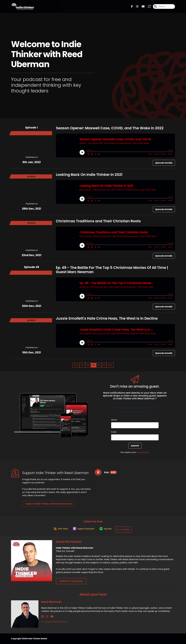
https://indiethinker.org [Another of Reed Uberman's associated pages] (54, 622)
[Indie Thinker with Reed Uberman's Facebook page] (132, 7)
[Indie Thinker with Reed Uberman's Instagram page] (136, 7)
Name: (114, 420)
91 (104, 365)
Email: (114, 432)
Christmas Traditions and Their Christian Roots (98, 221)
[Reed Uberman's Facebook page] (42, 617)
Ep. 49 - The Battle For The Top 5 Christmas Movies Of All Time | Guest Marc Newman (112, 270)
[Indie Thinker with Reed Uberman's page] (148, 7)
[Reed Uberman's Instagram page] (45, 617)
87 (82, 365)
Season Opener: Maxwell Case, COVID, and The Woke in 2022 (110, 128)
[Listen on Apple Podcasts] (83, 530)
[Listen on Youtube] (125, 530)
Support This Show (71, 581)
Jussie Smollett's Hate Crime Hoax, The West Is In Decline (107, 318)
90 (99, 365)
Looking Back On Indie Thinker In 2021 (89, 175)
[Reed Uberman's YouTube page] (48, 617)
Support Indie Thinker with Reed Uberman (49, 504)
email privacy (143, 452)
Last (110, 365)
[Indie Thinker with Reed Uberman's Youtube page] (142, 7)
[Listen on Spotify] (107, 530)
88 (88, 365)
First (76, 365)
